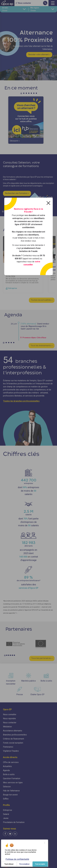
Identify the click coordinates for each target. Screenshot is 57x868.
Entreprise (8, 810)
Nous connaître (10, 714)
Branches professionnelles (15, 735)
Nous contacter (10, 723)
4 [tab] (29, 94)
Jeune (6, 818)
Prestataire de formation (14, 822)
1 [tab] (22, 94)
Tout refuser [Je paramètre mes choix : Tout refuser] (9, 864)
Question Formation (12, 778)
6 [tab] (34, 94)
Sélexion (7, 787)
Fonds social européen (13, 743)
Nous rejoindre (9, 719)
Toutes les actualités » (42, 300)
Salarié (6, 814)
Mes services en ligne (13, 783)
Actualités (7, 766)
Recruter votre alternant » (39, 54)
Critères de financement (13, 739)
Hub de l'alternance (11, 791)
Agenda (6, 770)
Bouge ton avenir (10, 795)
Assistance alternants (13, 731)
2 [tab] (24, 94)
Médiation (7, 727)
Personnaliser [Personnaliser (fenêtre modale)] (24, 864)
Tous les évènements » (42, 346)
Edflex (6, 799)
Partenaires (8, 747)
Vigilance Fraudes (11, 751)
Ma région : (35, 8)
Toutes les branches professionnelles (21, 401)
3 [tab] (27, 94)
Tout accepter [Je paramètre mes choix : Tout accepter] (40, 864)
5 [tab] (32, 94)
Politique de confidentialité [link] (17, 859)
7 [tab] (37, 94)
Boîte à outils (9, 774)
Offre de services (11, 762)
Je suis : (5, 8)
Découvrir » (15, 141)
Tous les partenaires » (42, 658)
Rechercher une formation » (17, 193)
